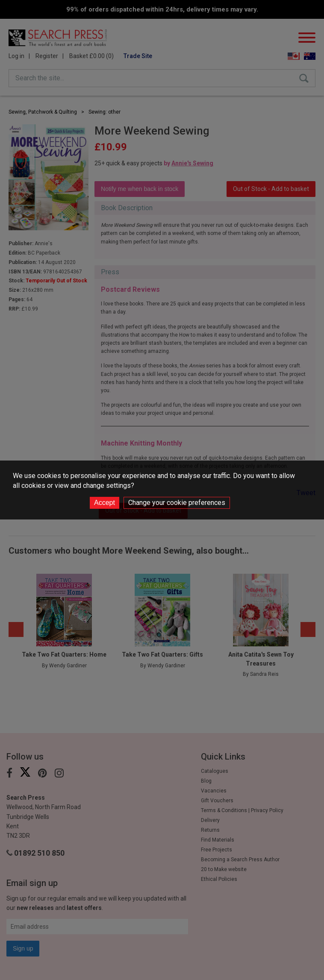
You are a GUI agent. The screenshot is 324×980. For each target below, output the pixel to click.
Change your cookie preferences (177, 503)
